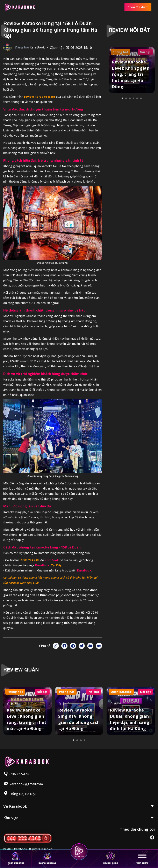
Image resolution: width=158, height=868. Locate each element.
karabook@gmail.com (26, 784)
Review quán (111, 858)
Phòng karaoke (47, 858)
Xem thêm (142, 858)
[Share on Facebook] (64, 646)
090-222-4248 (20, 774)
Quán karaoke (16, 858)
